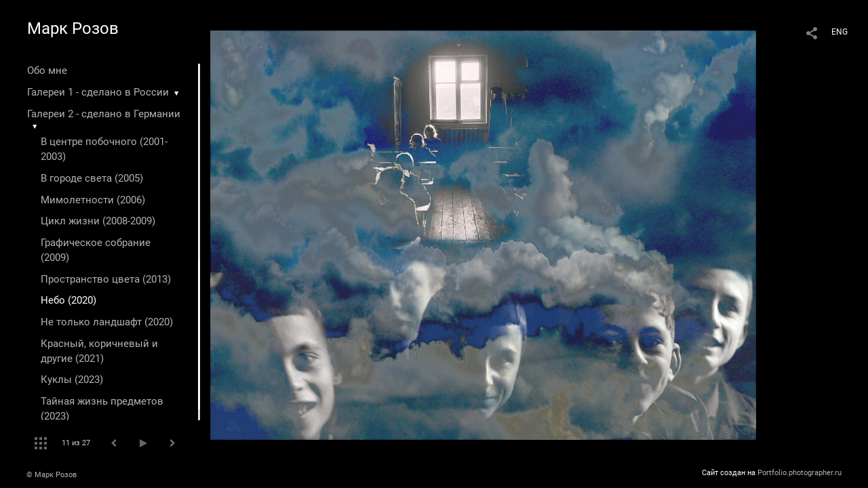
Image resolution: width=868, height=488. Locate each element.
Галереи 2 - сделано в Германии (104, 114)
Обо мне (47, 70)
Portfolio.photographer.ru (800, 473)
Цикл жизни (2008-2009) (98, 221)
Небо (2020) (68, 300)
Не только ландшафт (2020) (107, 322)
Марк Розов (73, 28)
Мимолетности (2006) (93, 200)
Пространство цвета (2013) (106, 279)
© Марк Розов (52, 475)
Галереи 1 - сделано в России (98, 92)
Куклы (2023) (72, 380)
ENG (840, 32)
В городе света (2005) (92, 178)
